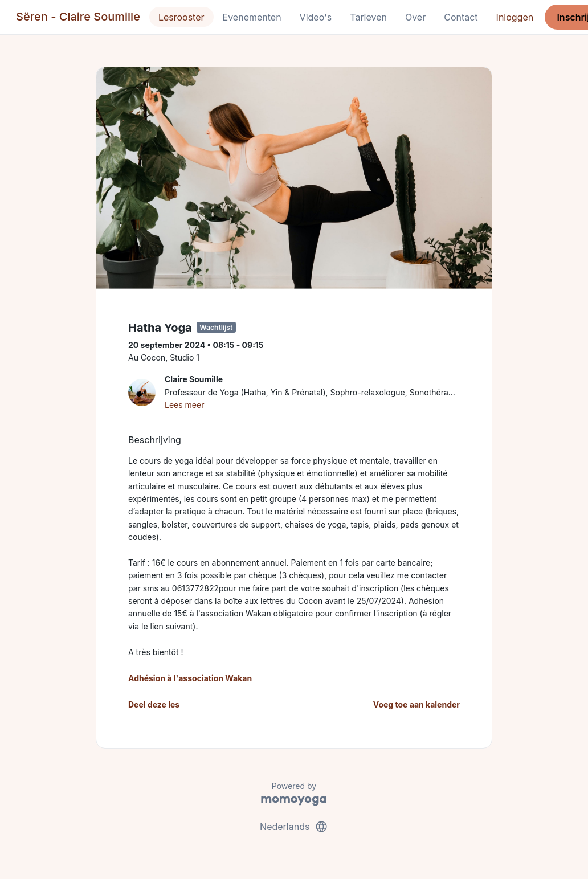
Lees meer (184, 405)
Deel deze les (154, 704)
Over (415, 17)
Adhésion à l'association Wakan (190, 678)
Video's (316, 17)
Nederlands (294, 827)
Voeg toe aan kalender (416, 704)
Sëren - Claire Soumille (78, 17)
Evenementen (252, 17)
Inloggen (515, 17)
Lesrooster (181, 17)
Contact (461, 17)
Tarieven (368, 17)
